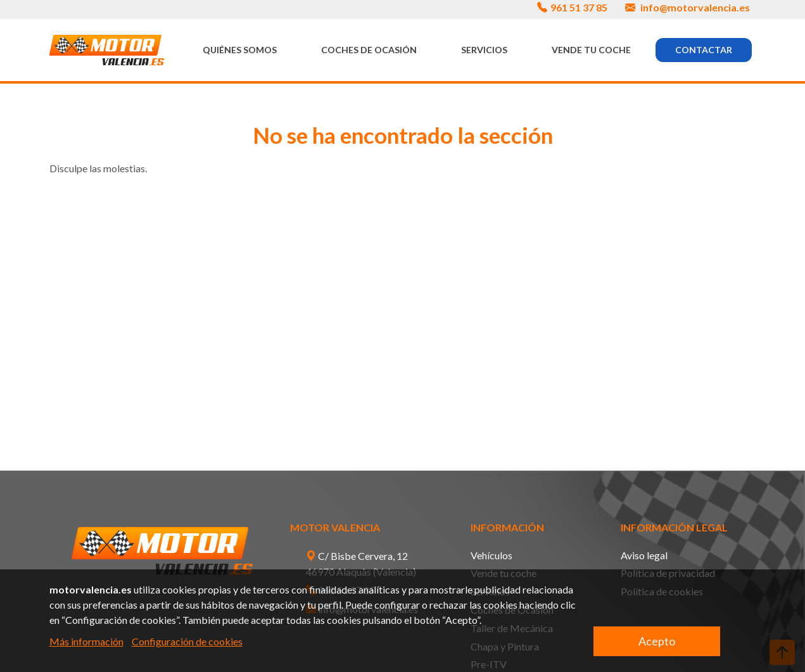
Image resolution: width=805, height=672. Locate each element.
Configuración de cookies (187, 641)
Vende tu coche (591, 50)
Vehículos (491, 555)
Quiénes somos (240, 50)
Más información (86, 641)
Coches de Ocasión (369, 50)
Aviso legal (644, 555)
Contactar (704, 50)
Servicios (484, 50)
